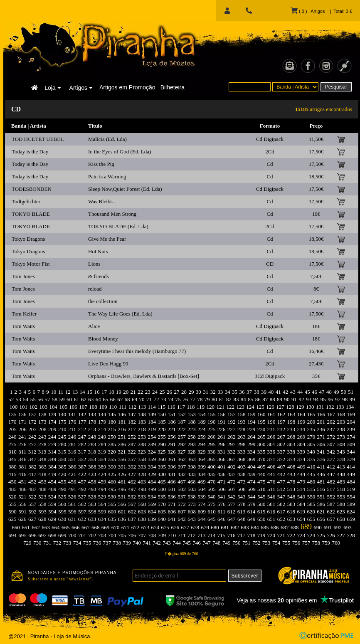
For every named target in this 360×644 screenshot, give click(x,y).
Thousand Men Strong (112, 214)
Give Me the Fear (107, 239)
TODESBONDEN (32, 189)
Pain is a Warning (107, 176)
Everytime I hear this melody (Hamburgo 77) (137, 351)
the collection (103, 301)
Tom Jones (23, 276)
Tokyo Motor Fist (31, 264)
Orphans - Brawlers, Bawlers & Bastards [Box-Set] (144, 376)
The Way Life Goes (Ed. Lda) (120, 314)
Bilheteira (173, 87)
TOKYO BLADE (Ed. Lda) (118, 226)
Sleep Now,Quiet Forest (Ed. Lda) (125, 189)
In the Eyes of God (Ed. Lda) (120, 152)
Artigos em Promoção (127, 87)
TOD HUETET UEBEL (38, 139)
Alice (94, 326)
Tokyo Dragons (28, 239)
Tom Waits (23, 326)
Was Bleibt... (102, 201)
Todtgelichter (26, 201)
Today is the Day (30, 152)
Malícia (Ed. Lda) (107, 139)
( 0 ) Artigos (308, 11)
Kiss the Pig (101, 164)
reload (95, 289)
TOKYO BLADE (31, 214)
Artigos (81, 88)
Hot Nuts (98, 251)
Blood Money (103, 339)
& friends (98, 276)
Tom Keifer (24, 314)
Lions (94, 264)
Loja (53, 88)
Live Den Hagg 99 (108, 364)
